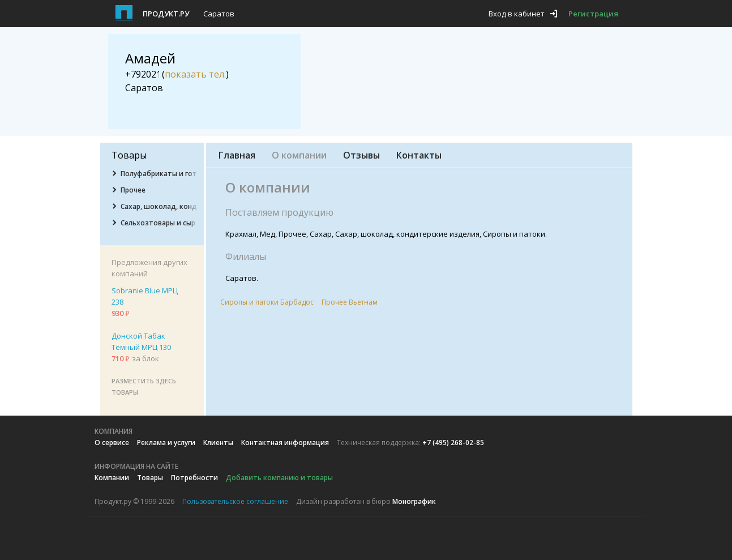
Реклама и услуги (166, 443)
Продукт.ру (166, 14)
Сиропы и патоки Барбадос (267, 302)
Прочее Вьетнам (350, 302)
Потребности (194, 478)
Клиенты (218, 443)
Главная (237, 155)
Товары (150, 478)
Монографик (414, 501)
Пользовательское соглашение (235, 501)
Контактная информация (285, 443)
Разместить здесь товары (144, 386)
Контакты (419, 155)
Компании (112, 478)
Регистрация (593, 14)
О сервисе (112, 443)
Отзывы (361, 155)
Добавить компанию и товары (279, 478)
